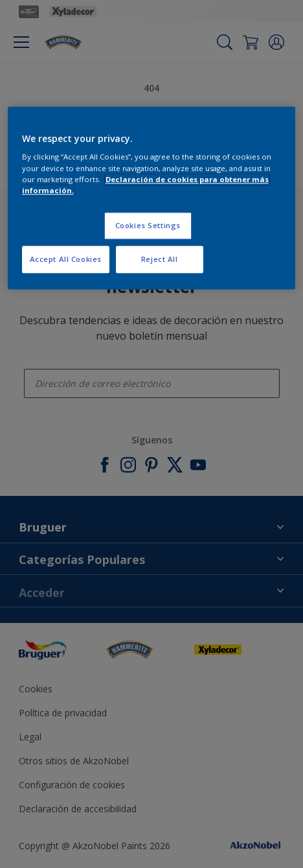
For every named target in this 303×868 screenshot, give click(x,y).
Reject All (160, 259)
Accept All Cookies (66, 259)
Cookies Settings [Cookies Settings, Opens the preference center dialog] (148, 225)
